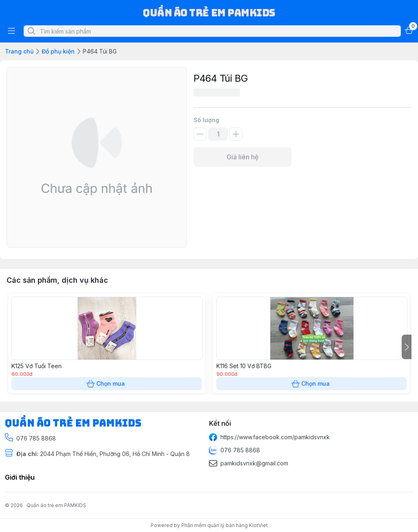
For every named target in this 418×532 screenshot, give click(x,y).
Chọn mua (107, 384)
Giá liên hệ (242, 157)
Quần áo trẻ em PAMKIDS (56, 505)
